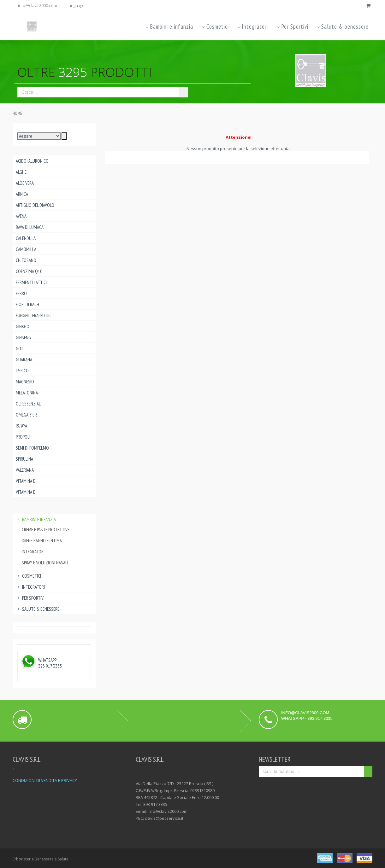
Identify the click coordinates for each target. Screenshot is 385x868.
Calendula (26, 238)
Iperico (22, 371)
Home (17, 113)
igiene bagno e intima (42, 541)
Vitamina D (26, 481)
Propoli (23, 437)
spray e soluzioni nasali (45, 563)
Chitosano (26, 260)
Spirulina (24, 459)
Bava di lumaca (30, 227)
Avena (21, 216)
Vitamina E (25, 492)
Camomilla (26, 249)
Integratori (252, 26)
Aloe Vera (25, 183)
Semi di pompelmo (32, 448)
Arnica (22, 194)
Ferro (21, 293)
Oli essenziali (29, 404)
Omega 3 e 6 (27, 415)
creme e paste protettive (46, 530)
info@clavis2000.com (38, 5)
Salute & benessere (342, 26)
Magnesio (25, 382)
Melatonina (27, 393)
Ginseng (23, 338)
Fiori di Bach (27, 304)
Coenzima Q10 (29, 271)
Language (76, 5)
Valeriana (25, 470)
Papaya (21, 426)
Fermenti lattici (31, 282)
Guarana (24, 360)
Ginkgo (23, 326)
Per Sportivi (292, 26)
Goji (20, 349)
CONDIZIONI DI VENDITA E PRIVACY (45, 780)
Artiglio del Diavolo (35, 205)
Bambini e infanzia (169, 26)
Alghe (21, 172)
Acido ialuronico (32, 161)
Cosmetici (215, 26)
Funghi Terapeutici (34, 315)
